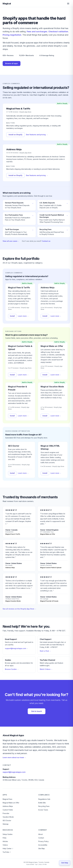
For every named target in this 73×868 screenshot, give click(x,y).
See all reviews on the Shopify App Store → (19, 609)
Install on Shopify (15, 135)
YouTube (7, 852)
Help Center (8, 848)
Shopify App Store (25, 112)
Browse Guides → (12, 669)
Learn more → (23, 316)
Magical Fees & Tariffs (19, 288)
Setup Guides (8, 834)
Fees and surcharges (37, 32)
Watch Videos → (46, 669)
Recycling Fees (44, 806)
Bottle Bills (42, 803)
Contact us (46, 241)
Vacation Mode (8, 817)
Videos (5, 845)
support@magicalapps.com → (17, 648)
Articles (5, 841)
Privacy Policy (43, 841)
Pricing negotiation (12, 35)
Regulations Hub (44, 799)
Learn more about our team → (14, 757)
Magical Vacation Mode (52, 387)
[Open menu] (68, 4)
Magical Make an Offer (52, 346)
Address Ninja (48, 288)
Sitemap (6, 824)
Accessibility (43, 845)
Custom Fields (8, 810)
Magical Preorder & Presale (17, 388)
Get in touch (37, 711)
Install (12, 316)
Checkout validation (58, 32)
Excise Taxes (43, 810)
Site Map (42, 848)
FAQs (5, 838)
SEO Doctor (14, 446)
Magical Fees (7, 799)
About (40, 834)
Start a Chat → (45, 651)
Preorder (6, 813)
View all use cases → (11, 241)
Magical (7, 4)
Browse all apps (12, 63)
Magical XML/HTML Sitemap (50, 447)
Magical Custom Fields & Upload (20, 348)
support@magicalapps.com (14, 772)
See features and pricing (37, 135)
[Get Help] (65, 863)
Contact (41, 838)
